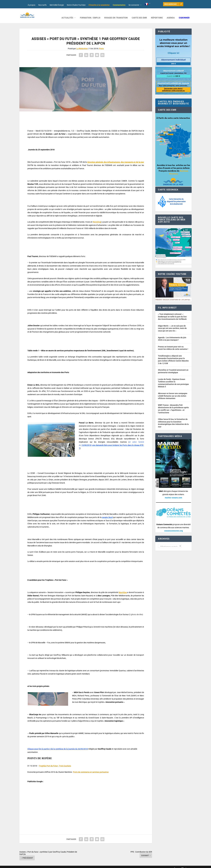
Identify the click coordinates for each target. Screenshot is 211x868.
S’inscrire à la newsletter (99, 5)
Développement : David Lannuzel (55, 865)
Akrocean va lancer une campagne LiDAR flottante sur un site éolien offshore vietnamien (173, 392)
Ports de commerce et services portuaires (91, 768)
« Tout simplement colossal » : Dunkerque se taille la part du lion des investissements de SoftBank (172, 313)
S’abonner (184, 14)
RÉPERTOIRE (157, 14)
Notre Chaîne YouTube (76, 5)
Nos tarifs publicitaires (77, 865)
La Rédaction (82, 45)
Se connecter (134, 5)
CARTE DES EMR (139, 14)
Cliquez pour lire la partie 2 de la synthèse (46, 745)
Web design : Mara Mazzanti (30, 865)
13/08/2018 (86, 441)
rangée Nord (107, 513)
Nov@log (97, 218)
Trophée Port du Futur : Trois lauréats (55, 762)
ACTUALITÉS (67, 14)
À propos (31, 5)
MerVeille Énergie (57, 5)
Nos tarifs (42, 5)
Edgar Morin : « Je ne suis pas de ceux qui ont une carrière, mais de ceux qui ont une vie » (172, 324)
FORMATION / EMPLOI (90, 14)
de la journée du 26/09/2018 (76, 745)
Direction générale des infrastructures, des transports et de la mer (116, 158)
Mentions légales (94, 865)
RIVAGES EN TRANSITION (116, 14)
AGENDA (171, 14)
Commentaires (119, 5)
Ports (101, 45)
